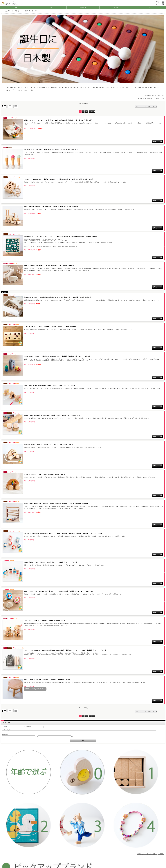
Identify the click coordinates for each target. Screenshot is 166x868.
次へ (92, 111)
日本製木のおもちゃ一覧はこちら (154, 96)
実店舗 (116, 7)
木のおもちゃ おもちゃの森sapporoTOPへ (151, 854)
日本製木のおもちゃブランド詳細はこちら (151, 98)
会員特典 (83, 7)
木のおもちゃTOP (6, 11)
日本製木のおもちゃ (18, 11)
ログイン (149, 7)
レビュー (50, 7)
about (17, 7)
